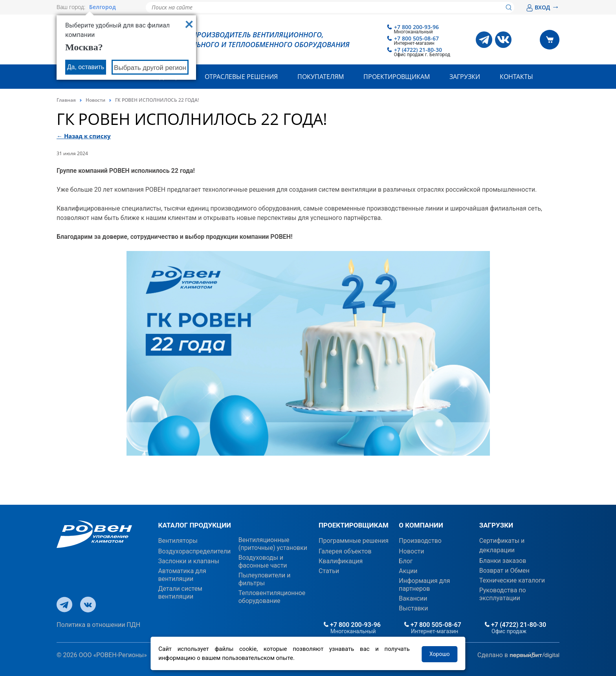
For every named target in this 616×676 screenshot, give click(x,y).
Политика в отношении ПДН (98, 625)
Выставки (413, 608)
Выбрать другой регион (150, 68)
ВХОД (543, 7)
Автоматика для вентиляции (182, 575)
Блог (406, 561)
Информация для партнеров (424, 585)
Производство (420, 541)
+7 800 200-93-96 (416, 27)
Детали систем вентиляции (180, 593)
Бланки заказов (503, 561)
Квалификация (341, 561)
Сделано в (518, 655)
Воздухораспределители (194, 551)
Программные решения (354, 541)
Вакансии (413, 598)
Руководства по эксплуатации (503, 594)
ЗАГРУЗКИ (496, 525)
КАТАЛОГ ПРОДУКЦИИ (194, 525)
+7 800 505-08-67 (416, 38)
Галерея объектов (345, 551)
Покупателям (321, 77)
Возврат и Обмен (504, 571)
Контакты (516, 77)
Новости (95, 100)
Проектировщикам (397, 77)
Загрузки (465, 77)
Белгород (103, 7)
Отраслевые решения (241, 77)
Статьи (329, 571)
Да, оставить (86, 67)
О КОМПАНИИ (421, 525)
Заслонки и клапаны (188, 561)
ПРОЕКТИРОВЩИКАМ (354, 525)
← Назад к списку (84, 136)
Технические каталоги (512, 580)
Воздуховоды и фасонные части (263, 562)
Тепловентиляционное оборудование (272, 597)
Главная (66, 100)
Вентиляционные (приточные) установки (273, 544)
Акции (408, 571)
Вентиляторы (178, 541)
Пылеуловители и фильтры (265, 579)
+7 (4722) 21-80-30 (418, 50)
